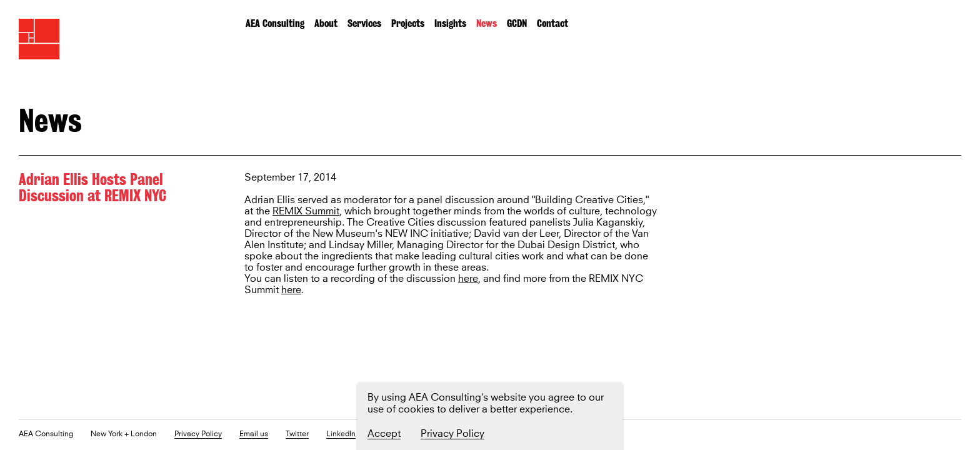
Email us (254, 435)
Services (364, 23)
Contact (552, 23)
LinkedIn (341, 435)
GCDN (517, 23)
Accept (384, 434)
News (487, 23)
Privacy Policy (198, 435)
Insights (450, 23)
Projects (408, 23)
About (326, 23)
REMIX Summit (306, 212)
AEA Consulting (275, 23)
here (468, 279)
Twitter (297, 435)
